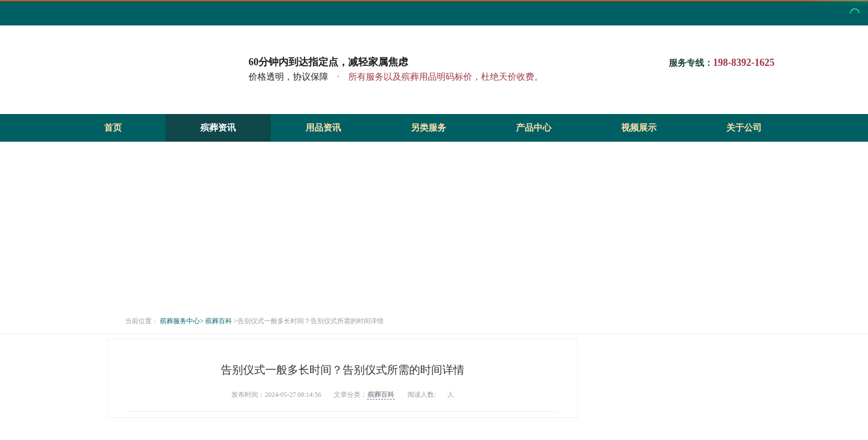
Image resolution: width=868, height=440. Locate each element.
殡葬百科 (219, 321)
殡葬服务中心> (182, 321)
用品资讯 (323, 128)
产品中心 (534, 128)
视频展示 (639, 128)
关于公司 (744, 128)
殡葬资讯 (218, 128)
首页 (113, 128)
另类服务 (428, 128)
